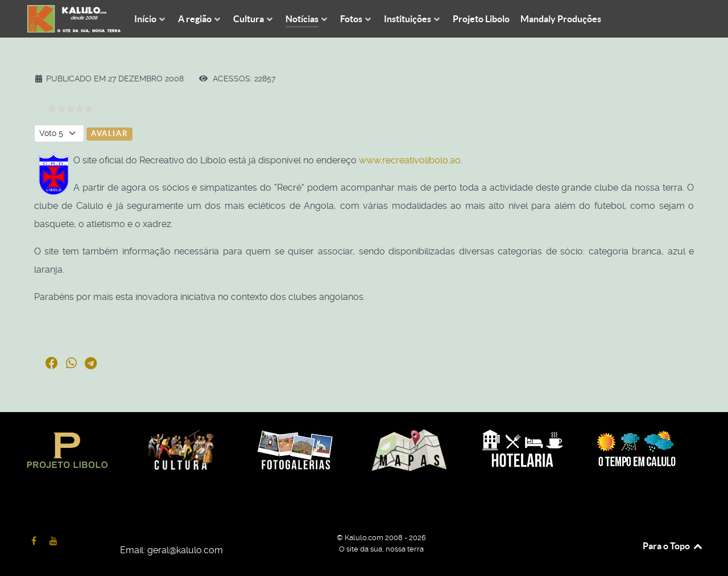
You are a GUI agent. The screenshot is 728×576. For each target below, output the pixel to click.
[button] (52, 363)
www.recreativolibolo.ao (410, 160)
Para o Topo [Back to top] (673, 546)
